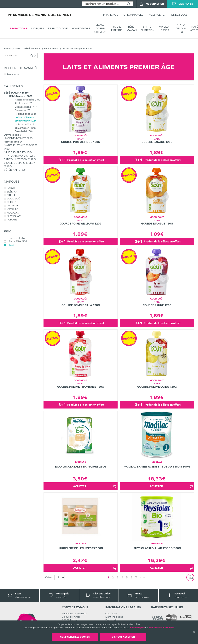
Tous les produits (12, 49)
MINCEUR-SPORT (165, 28)
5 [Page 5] (127, 577)
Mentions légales (114, 617)
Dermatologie (58, 28)
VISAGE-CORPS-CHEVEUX (100, 28)
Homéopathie (81, 28)
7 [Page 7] (136, 577)
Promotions (18, 28)
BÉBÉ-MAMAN (132, 28)
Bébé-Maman (51, 49)
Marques (38, 28)
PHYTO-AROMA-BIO (181, 28)
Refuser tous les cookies (161, 628)
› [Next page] (140, 577)
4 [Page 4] (122, 577)
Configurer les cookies (75, 637)
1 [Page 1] (108, 577)
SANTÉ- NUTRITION (148, 28)
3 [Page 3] (118, 577)
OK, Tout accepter (123, 637)
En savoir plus (137, 628)
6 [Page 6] (131, 577)
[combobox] (103, 4)
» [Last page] (144, 577)
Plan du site (111, 620)
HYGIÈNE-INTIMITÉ (116, 28)
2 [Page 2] (113, 577)
